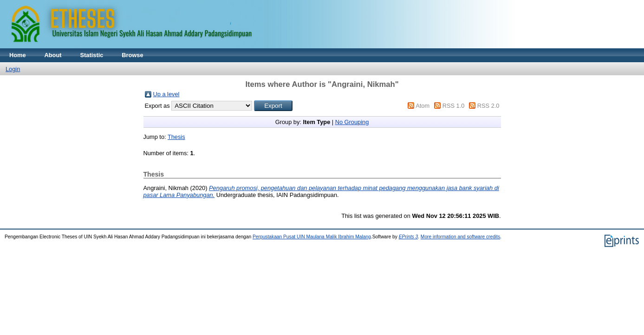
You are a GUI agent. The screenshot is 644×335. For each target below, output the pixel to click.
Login (13, 69)
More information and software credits (460, 237)
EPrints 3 (409, 237)
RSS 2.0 (488, 106)
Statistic (92, 55)
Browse (132, 55)
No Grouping (352, 122)
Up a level (166, 94)
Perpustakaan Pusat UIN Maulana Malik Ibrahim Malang (312, 237)
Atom (423, 106)
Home (18, 55)
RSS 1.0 (454, 106)
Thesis (176, 137)
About (53, 55)
